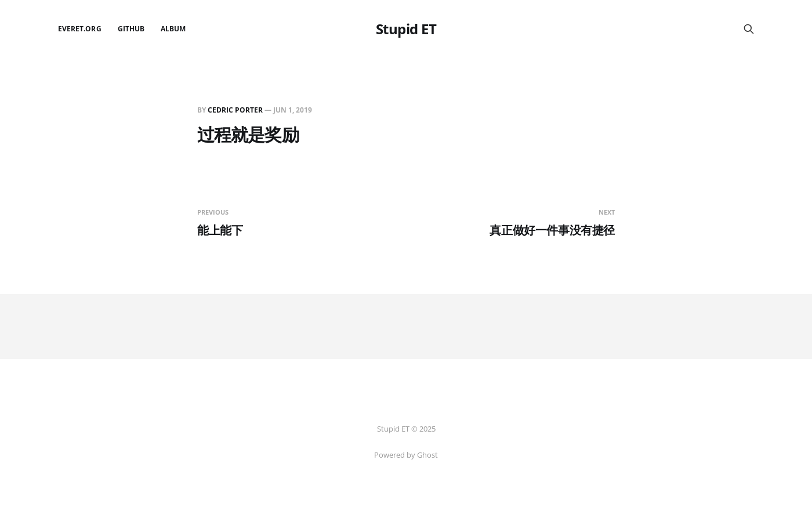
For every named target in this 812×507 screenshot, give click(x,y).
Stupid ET (406, 29)
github (131, 29)
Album (173, 29)
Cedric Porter (235, 110)
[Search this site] (749, 29)
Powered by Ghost (406, 455)
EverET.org (80, 29)
